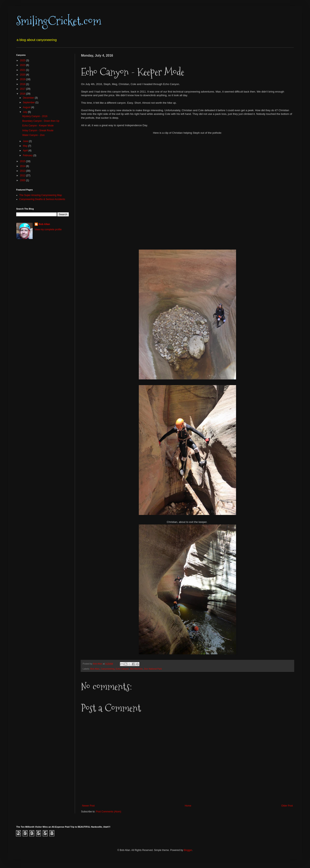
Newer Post (88, 806)
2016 (23, 94)
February (28, 155)
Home (188, 806)
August (27, 107)
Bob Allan (95, 669)
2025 (23, 60)
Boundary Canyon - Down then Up (41, 121)
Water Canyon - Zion (33, 135)
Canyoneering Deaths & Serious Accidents (42, 199)
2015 (23, 161)
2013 (23, 171)
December (29, 98)
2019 (23, 79)
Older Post (287, 806)
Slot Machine (136, 669)
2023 (23, 65)
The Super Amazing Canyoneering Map (41, 195)
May (26, 146)
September (29, 102)
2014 (23, 166)
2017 (23, 89)
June (26, 141)
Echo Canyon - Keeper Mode (38, 126)
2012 (23, 176)
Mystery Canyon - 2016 (35, 116)
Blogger (188, 850)
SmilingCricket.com (59, 21)
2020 (23, 75)
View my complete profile (48, 229)
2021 (23, 70)
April (26, 151)
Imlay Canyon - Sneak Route (38, 130)
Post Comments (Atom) (108, 812)
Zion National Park (153, 669)
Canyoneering (107, 669)
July (25, 112)
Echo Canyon (122, 669)
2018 (23, 84)
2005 (23, 180)
